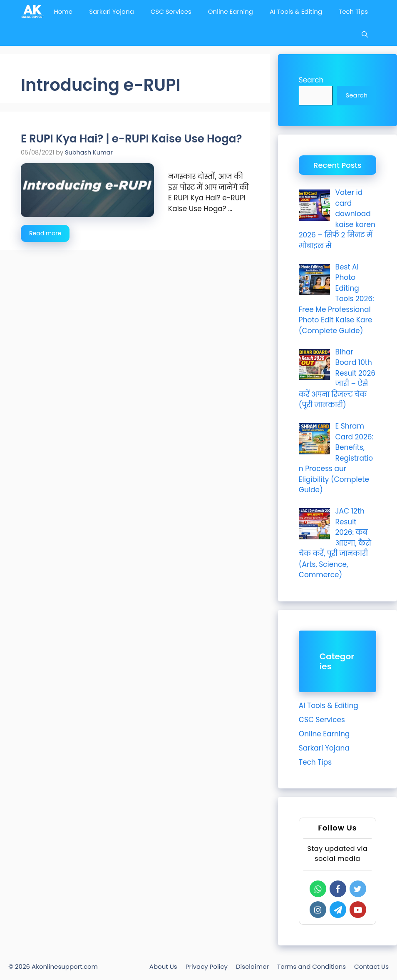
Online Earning (231, 11)
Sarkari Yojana (112, 11)
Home (63, 11)
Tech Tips (353, 11)
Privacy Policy (207, 966)
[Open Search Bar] (365, 34)
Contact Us (371, 966)
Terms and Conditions (311, 966)
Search (311, 80)
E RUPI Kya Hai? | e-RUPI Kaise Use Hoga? (131, 139)
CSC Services (171, 11)
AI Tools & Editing (296, 11)
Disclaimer (252, 966)
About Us (163, 966)
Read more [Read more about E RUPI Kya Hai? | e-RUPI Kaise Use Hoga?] (45, 233)
